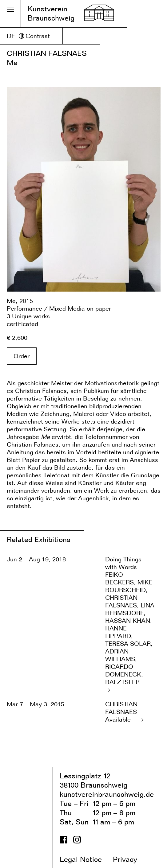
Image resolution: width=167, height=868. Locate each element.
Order (22, 356)
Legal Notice (85, 859)
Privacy (130, 859)
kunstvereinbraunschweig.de (107, 794)
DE (11, 36)
